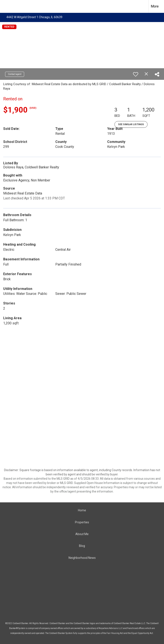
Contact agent (15, 74)
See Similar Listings (131, 124)
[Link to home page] (5, 6)
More (155, 6)
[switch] (136, 74)
